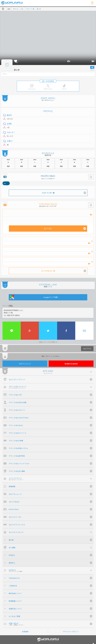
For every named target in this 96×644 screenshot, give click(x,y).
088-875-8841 (13, 315)
